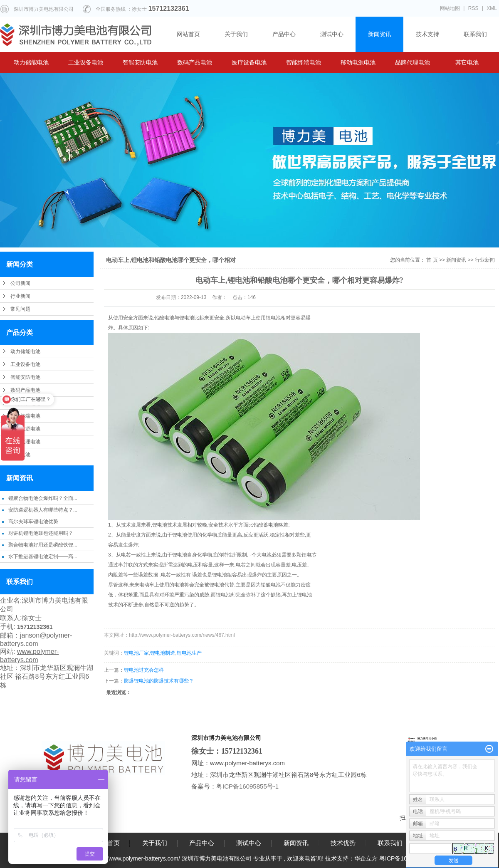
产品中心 (284, 34)
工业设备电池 (86, 62)
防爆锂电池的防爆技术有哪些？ (159, 681)
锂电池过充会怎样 (144, 670)
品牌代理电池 (413, 62)
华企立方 (366, 858)
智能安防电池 (140, 62)
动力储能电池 (31, 62)
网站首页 (188, 34)
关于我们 (236, 34)
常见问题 (20, 309)
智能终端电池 (304, 62)
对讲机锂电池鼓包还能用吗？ (41, 533)
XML (492, 8)
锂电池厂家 (136, 653)
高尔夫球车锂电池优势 (33, 522)
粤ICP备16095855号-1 (248, 786)
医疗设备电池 (249, 62)
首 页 (432, 260)
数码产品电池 (195, 62)
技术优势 (343, 843)
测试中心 (332, 34)
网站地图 (450, 8)
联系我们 (475, 34)
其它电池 (467, 62)
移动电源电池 (358, 62)
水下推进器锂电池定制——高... (43, 556)
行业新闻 (20, 296)
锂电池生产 (189, 653)
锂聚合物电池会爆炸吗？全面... (43, 498)
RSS (473, 8)
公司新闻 (20, 283)
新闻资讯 (380, 34)
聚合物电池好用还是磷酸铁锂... (43, 545)
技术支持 (427, 34)
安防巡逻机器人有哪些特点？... (43, 510)
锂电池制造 (163, 653)
